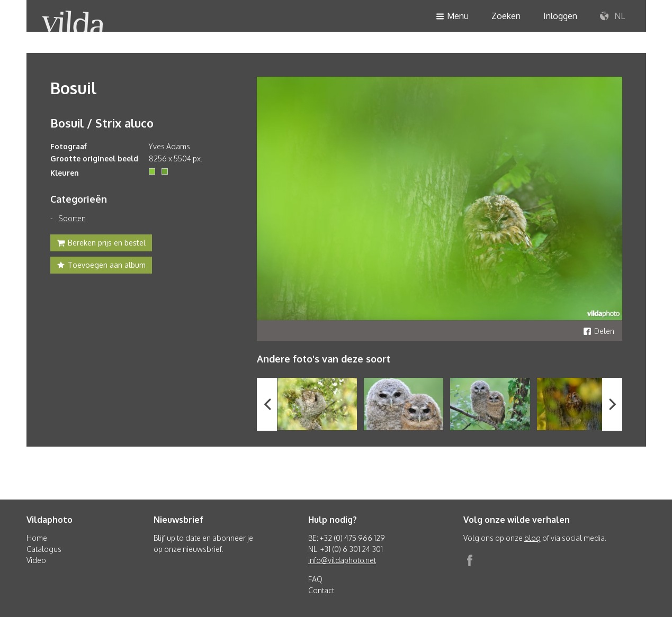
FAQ (315, 579)
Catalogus (44, 549)
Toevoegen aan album (101, 266)
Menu (452, 17)
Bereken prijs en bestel (101, 244)
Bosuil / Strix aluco (102, 123)
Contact (321, 590)
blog (532, 538)
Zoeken (506, 16)
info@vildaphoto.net (342, 560)
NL (612, 16)
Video (36, 560)
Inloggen (560, 16)
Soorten (72, 218)
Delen (599, 331)
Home (37, 538)
